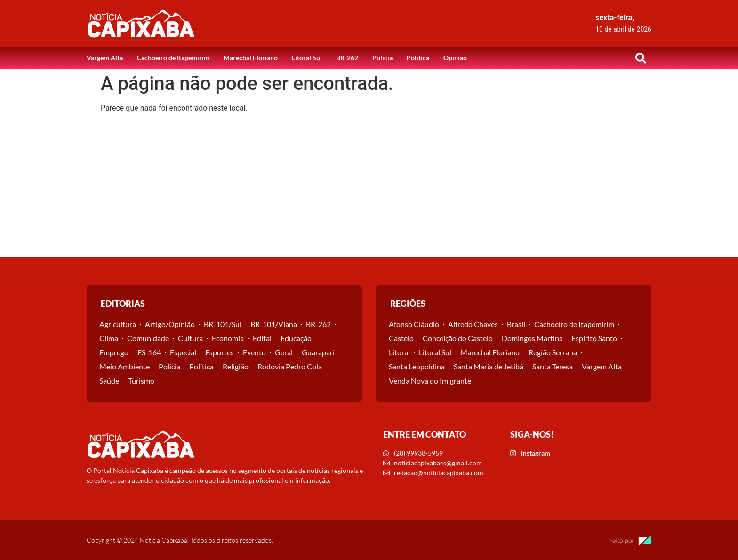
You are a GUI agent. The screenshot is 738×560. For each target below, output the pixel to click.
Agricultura (118, 324)
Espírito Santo (594, 338)
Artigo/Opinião (170, 324)
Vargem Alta (105, 58)
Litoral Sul (307, 58)
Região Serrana (553, 352)
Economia (228, 338)
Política (418, 58)
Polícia (382, 58)
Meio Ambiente (124, 366)
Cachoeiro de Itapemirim (173, 58)
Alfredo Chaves (473, 324)
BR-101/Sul (223, 324)
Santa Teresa (553, 366)
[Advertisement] (369, 186)
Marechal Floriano (251, 58)
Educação (296, 338)
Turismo (141, 380)
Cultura (190, 338)
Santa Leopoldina (417, 366)
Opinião (455, 58)
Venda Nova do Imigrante (430, 380)
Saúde (109, 380)
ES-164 (149, 352)
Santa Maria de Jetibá (489, 366)
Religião (236, 366)
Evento (254, 352)
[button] (641, 58)
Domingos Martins (532, 338)
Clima (109, 338)
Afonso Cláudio (414, 324)
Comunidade (148, 338)
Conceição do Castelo (458, 338)
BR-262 (347, 58)
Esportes (220, 352)
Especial (183, 352)
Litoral (399, 352)
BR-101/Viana (274, 324)
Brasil (516, 324)
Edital (262, 338)
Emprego (114, 352)
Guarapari (318, 352)
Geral (284, 352)
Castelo (401, 338)
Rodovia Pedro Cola (290, 366)
